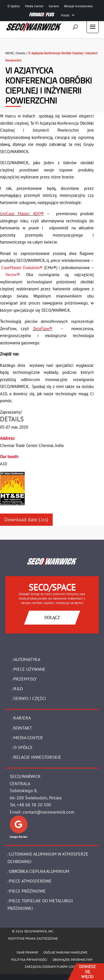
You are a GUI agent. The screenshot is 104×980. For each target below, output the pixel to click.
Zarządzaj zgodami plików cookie (52, 967)
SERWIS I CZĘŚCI (30, 698)
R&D (18, 689)
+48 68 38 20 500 (34, 805)
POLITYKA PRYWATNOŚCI (29, 960)
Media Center (34, 6)
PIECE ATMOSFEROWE (30, 881)
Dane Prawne (27, 952)
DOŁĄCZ (52, 617)
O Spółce (14, 6)
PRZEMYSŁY (25, 679)
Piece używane (30, 669)
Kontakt (23, 728)
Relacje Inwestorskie (78, 6)
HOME (9, 53)
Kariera (54, 6)
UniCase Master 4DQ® (22, 214)
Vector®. (16, 275)
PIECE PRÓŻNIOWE (27, 891)
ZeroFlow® (43, 329)
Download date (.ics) (26, 520)
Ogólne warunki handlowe (65, 952)
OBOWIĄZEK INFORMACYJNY (73, 960)
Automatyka (27, 659)
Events (21, 53)
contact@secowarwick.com (49, 812)
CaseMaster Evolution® (22, 268)
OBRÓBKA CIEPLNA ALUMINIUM (39, 871)
